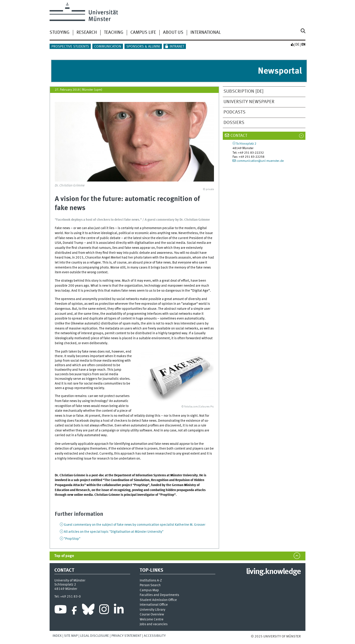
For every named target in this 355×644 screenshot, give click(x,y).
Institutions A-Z (151, 581)
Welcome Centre (152, 620)
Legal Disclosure (95, 636)
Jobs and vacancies (154, 624)
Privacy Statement (126, 636)
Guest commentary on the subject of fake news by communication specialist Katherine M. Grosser (135, 525)
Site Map (71, 636)
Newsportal (280, 71)
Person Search (150, 585)
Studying (60, 33)
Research (87, 33)
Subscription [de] (243, 91)
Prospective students (70, 47)
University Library (152, 610)
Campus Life (143, 33)
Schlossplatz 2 (246, 144)
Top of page (64, 556)
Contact (239, 136)
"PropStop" (72, 539)
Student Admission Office (158, 600)
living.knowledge (273, 572)
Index (57, 636)
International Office (154, 605)
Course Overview (152, 615)
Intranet (177, 47)
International (206, 33)
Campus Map (149, 590)
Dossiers (234, 123)
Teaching (114, 33)
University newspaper (249, 102)
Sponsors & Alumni (143, 47)
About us (173, 33)
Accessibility (155, 636)
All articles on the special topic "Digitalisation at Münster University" (114, 532)
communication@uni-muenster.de (260, 161)
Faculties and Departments (159, 595)
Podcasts (234, 112)
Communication (108, 47)
